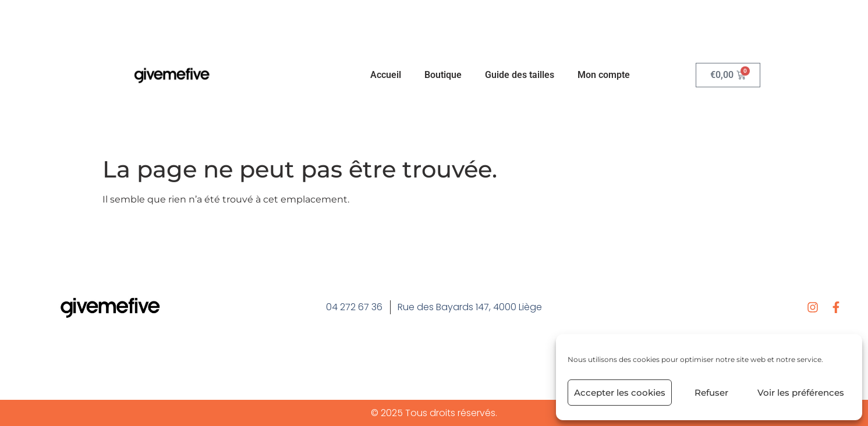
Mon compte (604, 75)
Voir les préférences (801, 393)
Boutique (443, 75)
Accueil (386, 75)
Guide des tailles (520, 75)
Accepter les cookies (620, 393)
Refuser (711, 393)
